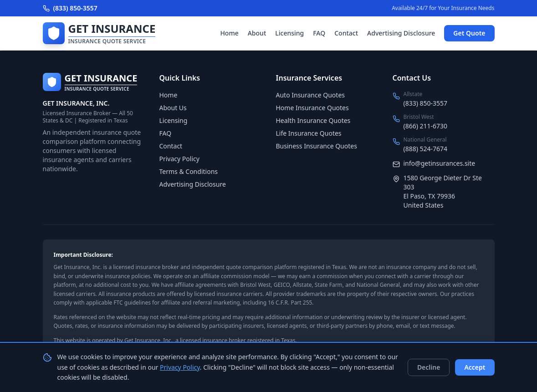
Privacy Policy (179, 159)
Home (229, 33)
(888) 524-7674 (426, 149)
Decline (429, 367)
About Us (173, 108)
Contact (346, 33)
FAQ (319, 33)
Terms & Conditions (189, 171)
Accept (475, 367)
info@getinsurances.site (440, 163)
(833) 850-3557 (70, 8)
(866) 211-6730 (426, 126)
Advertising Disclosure (401, 33)
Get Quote (469, 33)
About (257, 33)
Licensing (289, 33)
